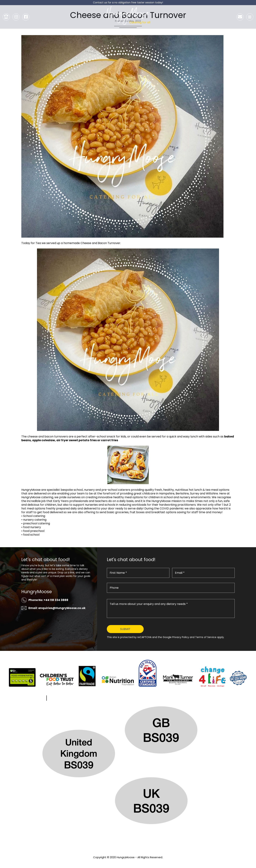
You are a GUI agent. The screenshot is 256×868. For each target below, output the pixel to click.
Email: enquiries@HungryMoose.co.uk (57, 608)
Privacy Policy (128, 862)
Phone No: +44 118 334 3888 (48, 600)
